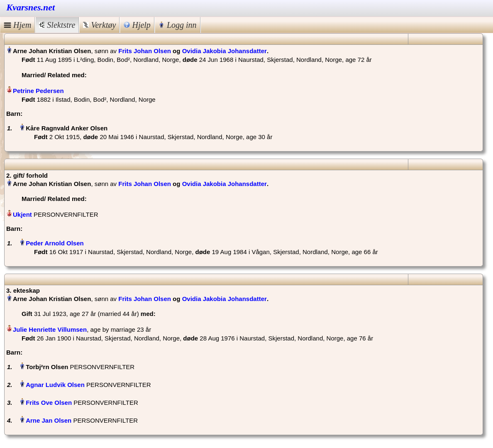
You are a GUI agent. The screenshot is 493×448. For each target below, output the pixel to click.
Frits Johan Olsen (145, 51)
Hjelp (137, 25)
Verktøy (99, 25)
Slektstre (57, 25)
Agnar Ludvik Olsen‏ (55, 385)
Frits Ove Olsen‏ (49, 403)
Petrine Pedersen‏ (38, 91)
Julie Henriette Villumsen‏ (50, 329)
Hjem (17, 25)
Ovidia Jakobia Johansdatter (225, 51)
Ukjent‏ (22, 214)
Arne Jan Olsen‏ (49, 420)
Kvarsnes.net (31, 7)
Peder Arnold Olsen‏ (55, 243)
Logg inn (178, 25)
